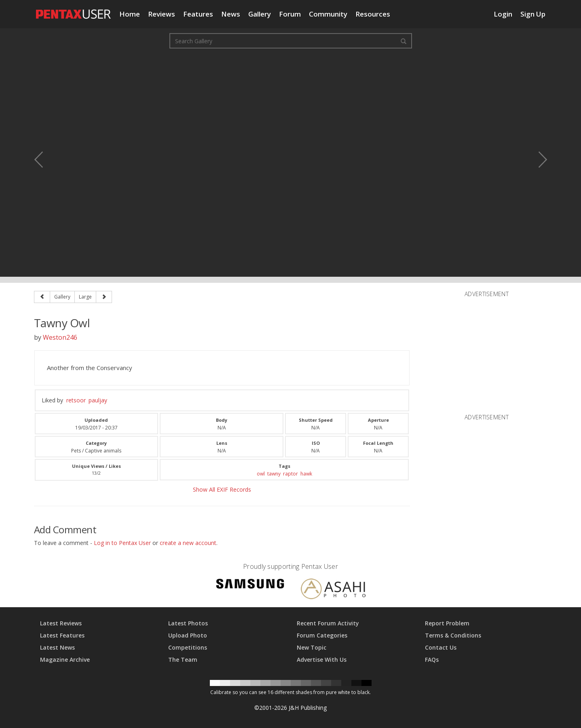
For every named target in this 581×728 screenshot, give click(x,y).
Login (503, 14)
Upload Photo (188, 635)
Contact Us (441, 647)
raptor (290, 474)
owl (261, 474)
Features (198, 14)
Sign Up (533, 14)
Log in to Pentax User (122, 543)
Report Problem (447, 623)
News (231, 14)
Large (85, 297)
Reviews (162, 14)
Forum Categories (322, 635)
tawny (274, 474)
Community (328, 14)
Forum (290, 14)
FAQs (432, 660)
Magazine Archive (65, 660)
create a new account (188, 543)
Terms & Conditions (453, 635)
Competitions (188, 647)
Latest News (57, 647)
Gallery (260, 14)
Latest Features (62, 635)
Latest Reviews (61, 623)
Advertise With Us (322, 660)
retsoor (76, 400)
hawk (306, 474)
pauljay (98, 400)
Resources (373, 14)
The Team (183, 660)
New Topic (312, 647)
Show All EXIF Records (222, 489)
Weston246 (60, 337)
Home (130, 14)
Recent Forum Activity (328, 623)
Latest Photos (188, 623)
